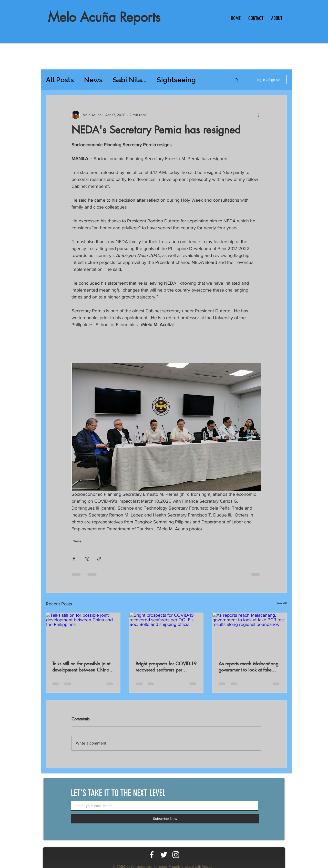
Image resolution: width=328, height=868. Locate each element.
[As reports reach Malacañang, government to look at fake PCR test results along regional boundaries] (249, 634)
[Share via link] (99, 559)
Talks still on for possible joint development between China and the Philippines (81, 667)
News (93, 80)
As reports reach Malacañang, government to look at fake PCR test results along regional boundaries (249, 667)
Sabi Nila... (130, 80)
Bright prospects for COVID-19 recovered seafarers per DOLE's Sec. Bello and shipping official (166, 667)
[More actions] (258, 115)
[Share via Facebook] (74, 559)
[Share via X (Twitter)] (86, 559)
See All (281, 603)
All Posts (60, 80)
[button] (236, 80)
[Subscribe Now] (165, 819)
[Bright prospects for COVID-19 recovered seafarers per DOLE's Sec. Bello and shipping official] (166, 634)
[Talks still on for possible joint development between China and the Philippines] (83, 634)
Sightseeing (176, 80)
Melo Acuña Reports (104, 17)
